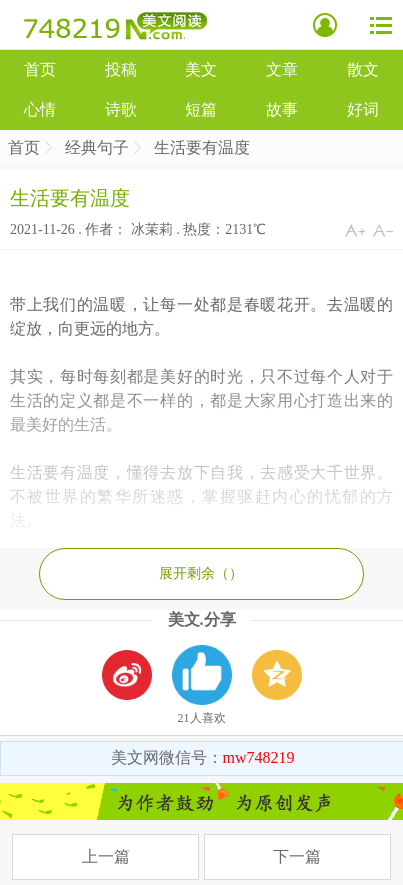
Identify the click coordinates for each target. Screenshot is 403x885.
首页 (40, 69)
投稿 (121, 69)
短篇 (201, 109)
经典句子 (97, 147)
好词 (363, 109)
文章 (282, 69)
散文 (363, 69)
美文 (201, 69)
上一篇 (106, 856)
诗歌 (121, 109)
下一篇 (297, 856)
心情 (40, 109)
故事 (282, 109)
